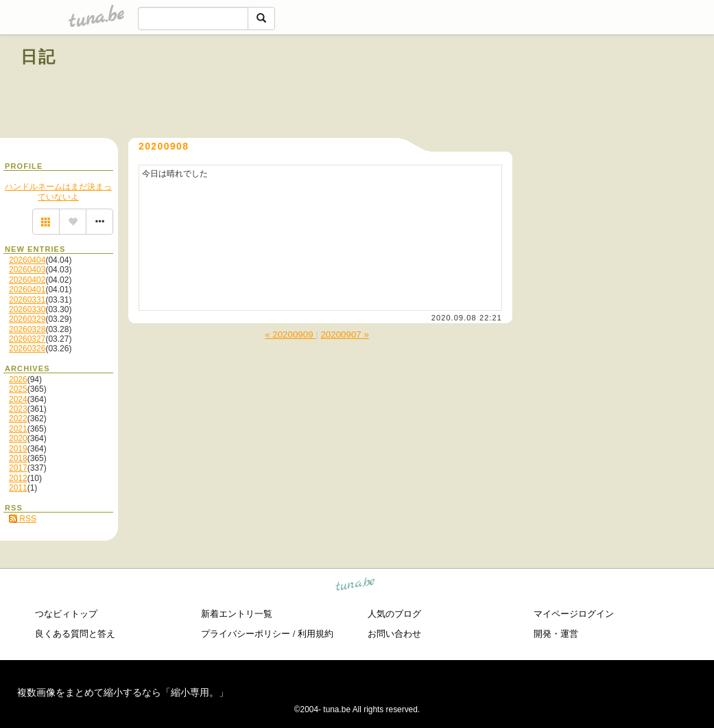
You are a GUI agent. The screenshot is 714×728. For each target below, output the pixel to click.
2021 (18, 429)
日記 (39, 57)
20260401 (27, 290)
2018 (18, 458)
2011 (18, 488)
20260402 (27, 280)
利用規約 (316, 634)
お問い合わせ (394, 634)
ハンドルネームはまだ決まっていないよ (58, 191)
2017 (18, 468)
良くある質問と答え (75, 634)
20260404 (27, 260)
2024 (18, 399)
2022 (18, 419)
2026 (18, 379)
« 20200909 (290, 334)
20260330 (27, 309)
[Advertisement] (537, 88)
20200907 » (344, 334)
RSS (23, 519)
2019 (18, 449)
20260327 (27, 339)
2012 (18, 478)
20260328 (27, 329)
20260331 (27, 300)
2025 (18, 389)
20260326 (27, 349)
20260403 (27, 270)
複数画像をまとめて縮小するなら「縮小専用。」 (123, 692)
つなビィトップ (66, 614)
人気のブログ (394, 614)
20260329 (27, 319)
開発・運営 (556, 634)
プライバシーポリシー (246, 634)
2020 (18, 438)
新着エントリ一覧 (237, 614)
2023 (18, 409)
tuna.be (356, 586)
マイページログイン (574, 614)
